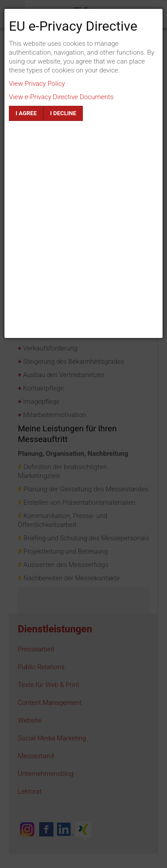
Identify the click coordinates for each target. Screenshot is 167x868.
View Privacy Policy (37, 84)
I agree (26, 113)
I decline (63, 113)
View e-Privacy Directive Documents (61, 97)
